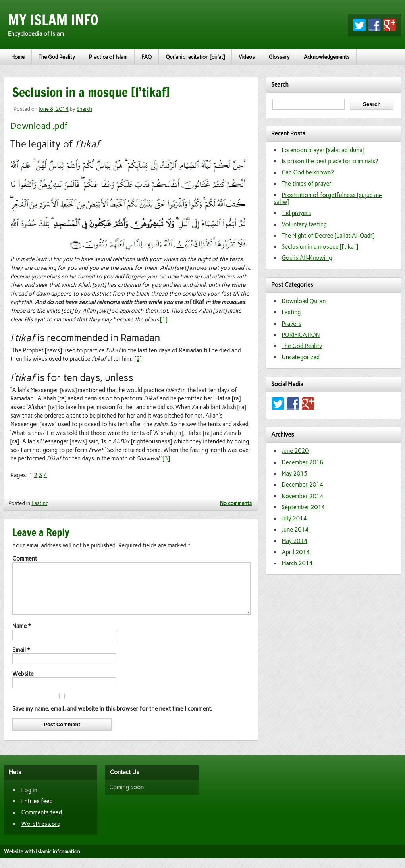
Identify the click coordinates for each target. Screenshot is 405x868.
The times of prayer (307, 184)
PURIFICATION (301, 335)
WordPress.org (41, 833)
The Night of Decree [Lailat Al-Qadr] (328, 236)
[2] (138, 359)
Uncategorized (301, 357)
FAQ (147, 57)
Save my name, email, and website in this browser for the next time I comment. (112, 718)
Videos (247, 57)
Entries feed (37, 811)
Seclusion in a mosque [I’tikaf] (320, 247)
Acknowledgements (327, 57)
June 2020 (295, 451)
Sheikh (84, 109)
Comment (25, 559)
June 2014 (295, 530)
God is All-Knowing (307, 258)
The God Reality (57, 57)
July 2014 (294, 518)
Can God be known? (308, 172)
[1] (164, 319)
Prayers (291, 324)
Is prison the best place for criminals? (330, 161)
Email (21, 659)
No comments (236, 503)
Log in (29, 800)
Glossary (279, 57)
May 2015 (294, 474)
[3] (166, 458)
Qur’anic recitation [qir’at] (195, 57)
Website (23, 683)
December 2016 (302, 462)
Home (18, 57)
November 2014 (302, 496)
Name (21, 636)
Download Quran (304, 301)
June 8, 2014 (54, 109)
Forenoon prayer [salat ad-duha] (323, 150)
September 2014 (303, 507)
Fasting (40, 503)
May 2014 (294, 541)
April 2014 (296, 552)
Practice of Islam (108, 57)
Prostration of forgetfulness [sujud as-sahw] (328, 198)
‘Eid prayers (296, 213)
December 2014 (302, 485)
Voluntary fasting (304, 224)
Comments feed (41, 822)
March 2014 (297, 563)
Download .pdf (39, 126)
